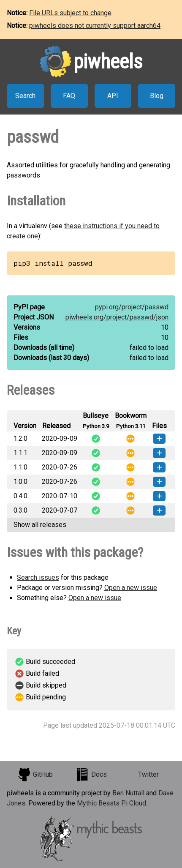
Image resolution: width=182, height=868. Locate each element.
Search (25, 96)
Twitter (148, 774)
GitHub (35, 775)
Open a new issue (131, 588)
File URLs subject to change (70, 13)
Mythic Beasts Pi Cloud (111, 803)
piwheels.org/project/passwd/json (117, 317)
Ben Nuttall (128, 793)
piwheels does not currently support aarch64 (95, 26)
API (113, 96)
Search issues (38, 577)
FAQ (69, 96)
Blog (157, 96)
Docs (91, 775)
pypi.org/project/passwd (132, 307)
